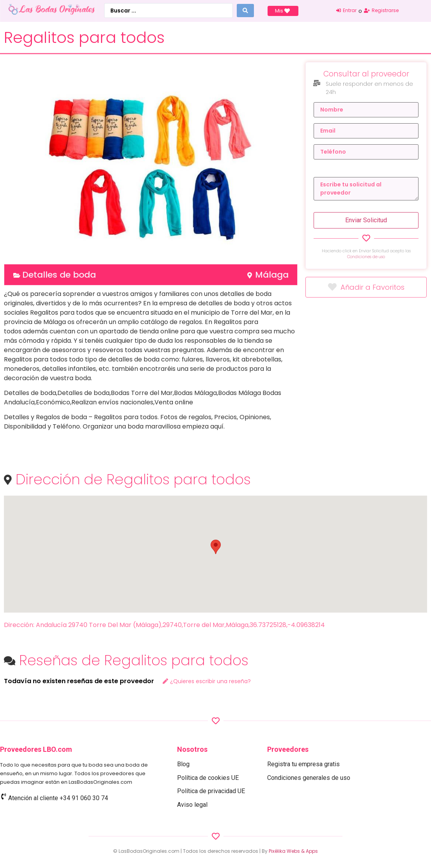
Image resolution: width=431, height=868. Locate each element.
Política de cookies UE (208, 778)
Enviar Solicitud (366, 220)
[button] (216, 547)
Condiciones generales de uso (309, 778)
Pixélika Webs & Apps (293, 851)
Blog (183, 764)
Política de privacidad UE (211, 791)
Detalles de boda (59, 275)
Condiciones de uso (366, 257)
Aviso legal (192, 805)
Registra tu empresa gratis (303, 764)
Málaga (272, 275)
